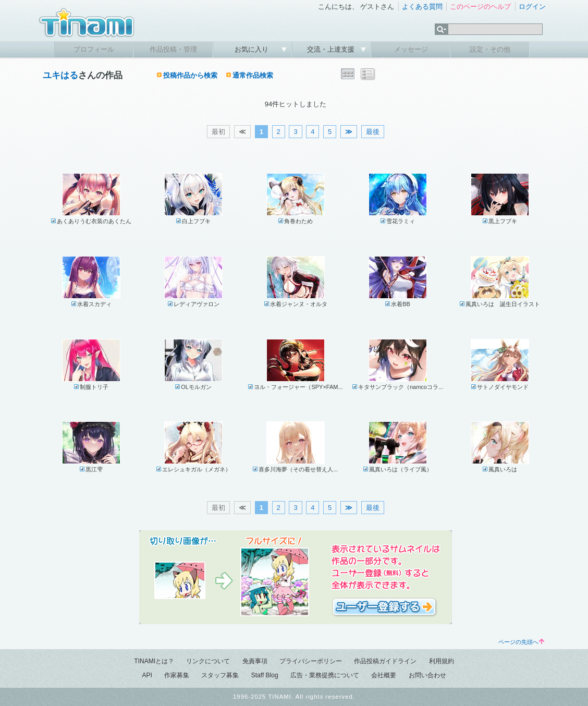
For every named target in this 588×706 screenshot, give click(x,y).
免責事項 (255, 661)
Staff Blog (265, 675)
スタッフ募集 (220, 675)
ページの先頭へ (521, 642)
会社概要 (384, 675)
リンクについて (208, 661)
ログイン (532, 7)
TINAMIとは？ (154, 661)
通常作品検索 (253, 75)
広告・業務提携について (325, 675)
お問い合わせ (427, 675)
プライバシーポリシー (311, 661)
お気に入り (253, 49)
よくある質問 (422, 7)
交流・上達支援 (332, 49)
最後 (373, 132)
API (147, 675)
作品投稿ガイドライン (385, 661)
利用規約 (442, 661)
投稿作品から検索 (190, 75)
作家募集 (177, 675)
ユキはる (60, 75)
